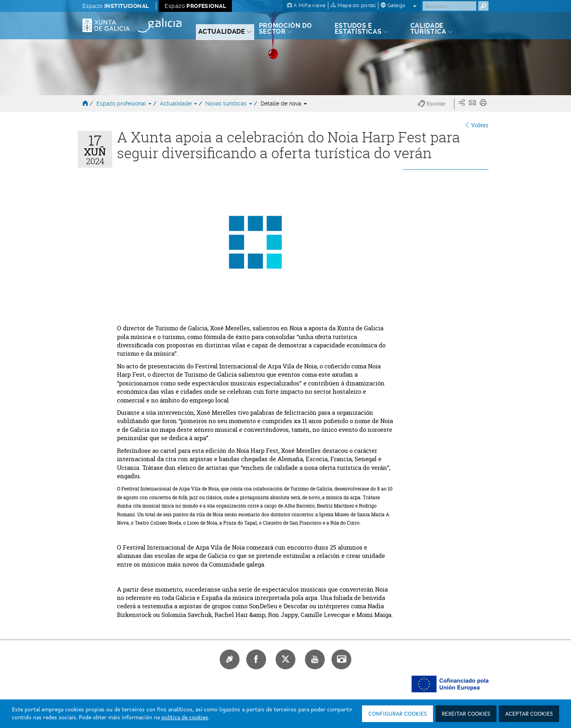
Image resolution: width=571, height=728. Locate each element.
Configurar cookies (398, 714)
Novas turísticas (230, 103)
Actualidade (179, 103)
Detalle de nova (284, 103)
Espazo (116, 6)
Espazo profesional (125, 103)
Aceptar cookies (529, 714)
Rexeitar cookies (466, 714)
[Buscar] (449, 6)
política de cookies (185, 718)
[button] (436, 104)
